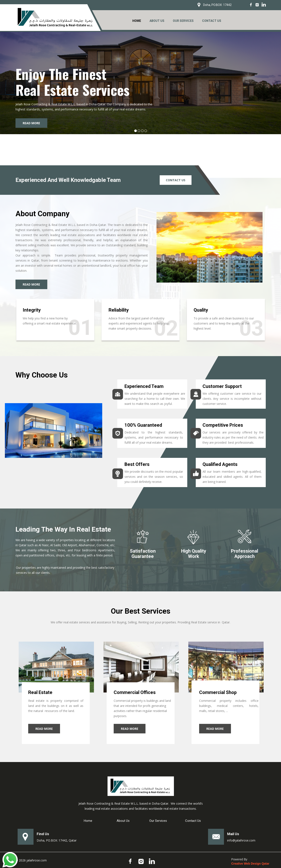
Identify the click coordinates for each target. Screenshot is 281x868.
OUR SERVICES (183, 21)
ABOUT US (157, 21)
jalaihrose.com (37, 860)
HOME (137, 21)
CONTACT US (212, 21)
